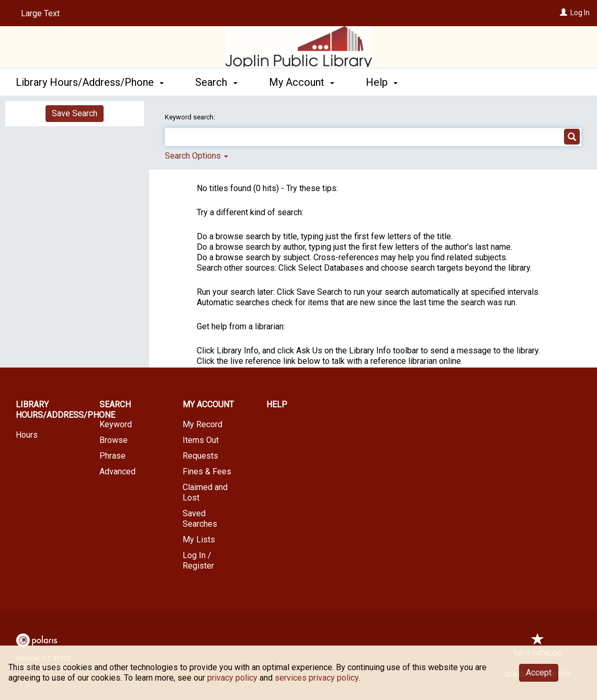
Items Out (201, 440)
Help (277, 404)
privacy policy (232, 678)
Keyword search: (191, 117)
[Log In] (564, 13)
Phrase (112, 456)
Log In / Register (198, 560)
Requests (200, 456)
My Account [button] (302, 82)
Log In (580, 13)
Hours (27, 435)
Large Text (40, 13)
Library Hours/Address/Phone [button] (90, 82)
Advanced (117, 471)
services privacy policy (317, 678)
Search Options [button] (196, 156)
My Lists (199, 540)
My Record (202, 424)
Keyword (116, 424)
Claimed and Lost (205, 492)
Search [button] (216, 82)
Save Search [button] (75, 113)
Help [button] (382, 82)
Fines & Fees (207, 471)
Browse (114, 440)
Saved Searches (200, 519)
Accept (539, 673)
